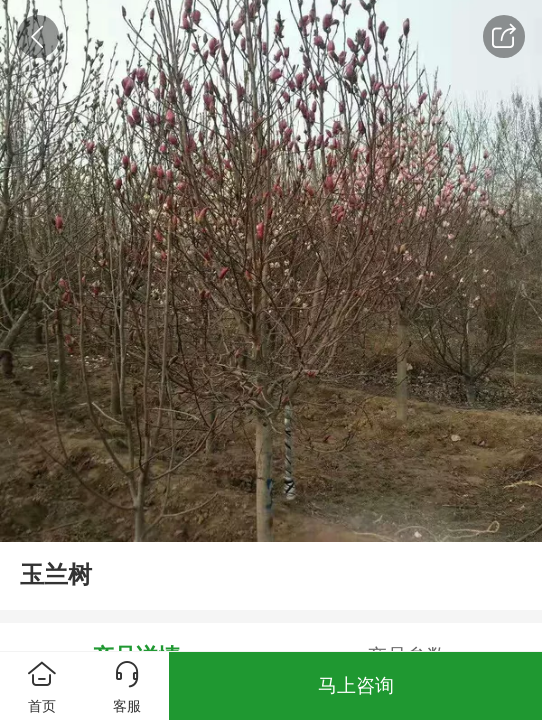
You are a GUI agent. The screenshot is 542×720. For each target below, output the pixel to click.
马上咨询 (356, 685)
